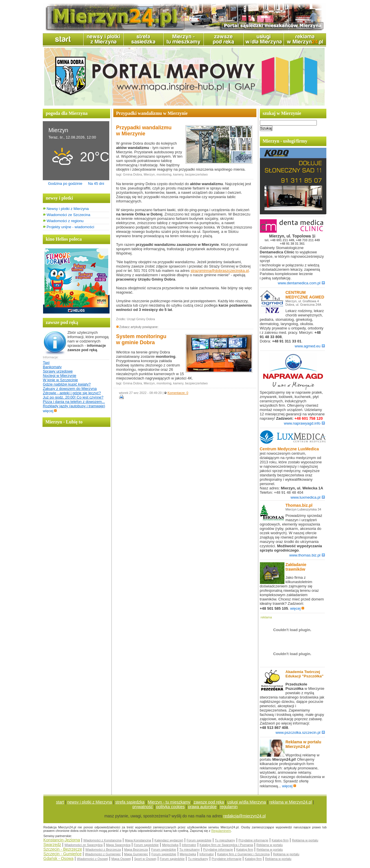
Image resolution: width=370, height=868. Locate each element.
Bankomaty (52, 367)
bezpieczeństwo (196, 174)
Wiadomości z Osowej (92, 859)
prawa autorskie (202, 807)
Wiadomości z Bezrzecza (103, 849)
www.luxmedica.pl (308, 497)
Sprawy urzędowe (58, 371)
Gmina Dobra (132, 174)
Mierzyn (149, 174)
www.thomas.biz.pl (307, 555)
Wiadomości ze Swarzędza (84, 845)
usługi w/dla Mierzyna (247, 802)
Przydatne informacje (253, 840)
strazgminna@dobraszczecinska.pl (220, 271)
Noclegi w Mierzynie (60, 376)
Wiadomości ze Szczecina (68, 215)
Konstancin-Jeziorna (62, 840)
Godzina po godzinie (65, 184)
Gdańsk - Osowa (58, 858)
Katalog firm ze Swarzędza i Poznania (226, 845)
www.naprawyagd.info (304, 423)
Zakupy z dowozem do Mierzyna (70, 389)
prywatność (143, 807)
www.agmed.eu (310, 346)
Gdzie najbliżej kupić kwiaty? (67, 384)
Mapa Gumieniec (136, 854)
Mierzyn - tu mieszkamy (169, 802)
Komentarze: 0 (178, 393)
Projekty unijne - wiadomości (70, 227)
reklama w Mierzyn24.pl (291, 802)
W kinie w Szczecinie (60, 380)
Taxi (46, 363)
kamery (178, 174)
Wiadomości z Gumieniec (103, 854)
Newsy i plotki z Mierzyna (68, 209)
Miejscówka (170, 845)
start (60, 802)
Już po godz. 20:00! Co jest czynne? (73, 397)
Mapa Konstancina (138, 840)
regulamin (229, 807)
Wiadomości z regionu (65, 221)
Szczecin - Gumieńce (62, 854)
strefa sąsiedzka (130, 802)
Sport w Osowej (145, 859)
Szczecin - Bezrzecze (63, 849)
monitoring (164, 174)
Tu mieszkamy (225, 840)
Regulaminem (221, 831)
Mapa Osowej (121, 859)
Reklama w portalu (305, 840)
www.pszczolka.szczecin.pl (300, 732)
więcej (50, 411)
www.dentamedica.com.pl (301, 283)
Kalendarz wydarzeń (169, 840)
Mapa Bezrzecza (136, 849)
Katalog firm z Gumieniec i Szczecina (243, 854)
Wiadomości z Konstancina (102, 840)
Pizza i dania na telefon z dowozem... (74, 402)
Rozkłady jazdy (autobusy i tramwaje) (74, 406)
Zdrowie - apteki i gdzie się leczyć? (72, 393)
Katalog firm (280, 840)
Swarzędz (52, 845)
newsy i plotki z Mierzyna (90, 802)
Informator (189, 845)
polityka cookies (170, 807)
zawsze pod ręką (209, 802)
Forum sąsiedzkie (199, 840)
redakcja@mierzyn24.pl (245, 816)
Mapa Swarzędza (118, 845)
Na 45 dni (96, 184)
